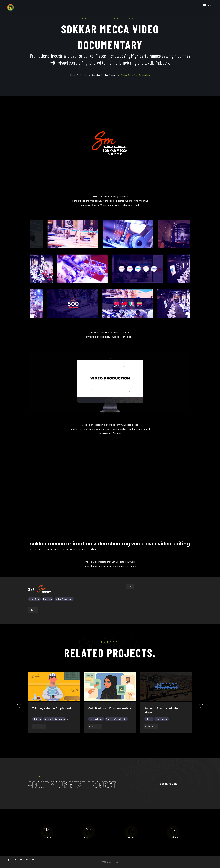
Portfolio (83, 75)
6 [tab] (64, 739)
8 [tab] (72, 739)
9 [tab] (76, 739)
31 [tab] (169, 739)
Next (199, 705)
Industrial (48, 599)
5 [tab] (59, 739)
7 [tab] (68, 739)
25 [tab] (144, 739)
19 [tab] (118, 739)
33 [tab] (177, 739)
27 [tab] (152, 739)
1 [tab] (43, 739)
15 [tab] (102, 739)
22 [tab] (131, 739)
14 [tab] (97, 739)
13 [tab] (93, 739)
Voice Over (34, 599)
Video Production (64, 599)
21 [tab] (127, 739)
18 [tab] (114, 739)
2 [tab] (47, 739)
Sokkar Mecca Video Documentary (135, 75)
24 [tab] (139, 739)
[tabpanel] (54, 704)
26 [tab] (148, 739)
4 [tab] (55, 739)
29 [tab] (161, 739)
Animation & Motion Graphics (104, 75)
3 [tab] (51, 739)
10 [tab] (81, 739)
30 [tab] (165, 739)
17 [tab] (110, 739)
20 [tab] (123, 739)
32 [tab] (173, 739)
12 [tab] (89, 739)
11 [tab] (85, 739)
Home (73, 75)
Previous (21, 705)
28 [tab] (156, 739)
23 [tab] (135, 739)
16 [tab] (106, 739)
